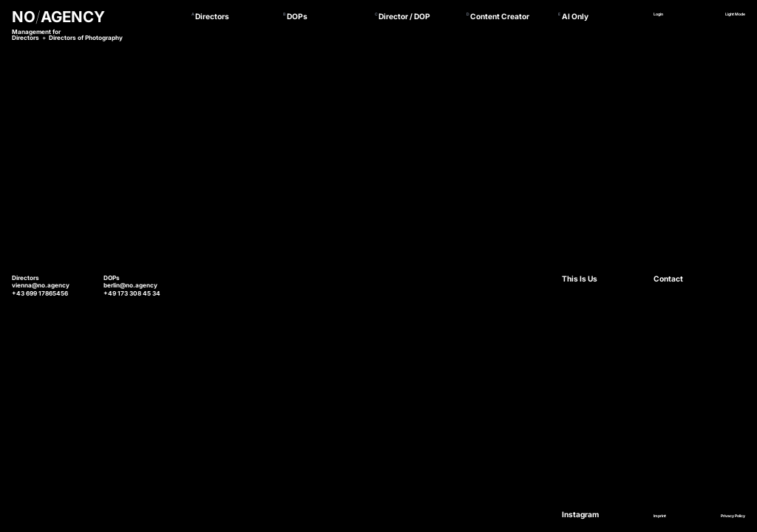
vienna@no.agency (41, 285)
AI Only (575, 16)
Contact (668, 279)
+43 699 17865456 (40, 293)
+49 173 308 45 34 (132, 293)
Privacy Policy (733, 516)
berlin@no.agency (130, 285)
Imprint (660, 516)
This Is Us (580, 279)
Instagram (580, 514)
